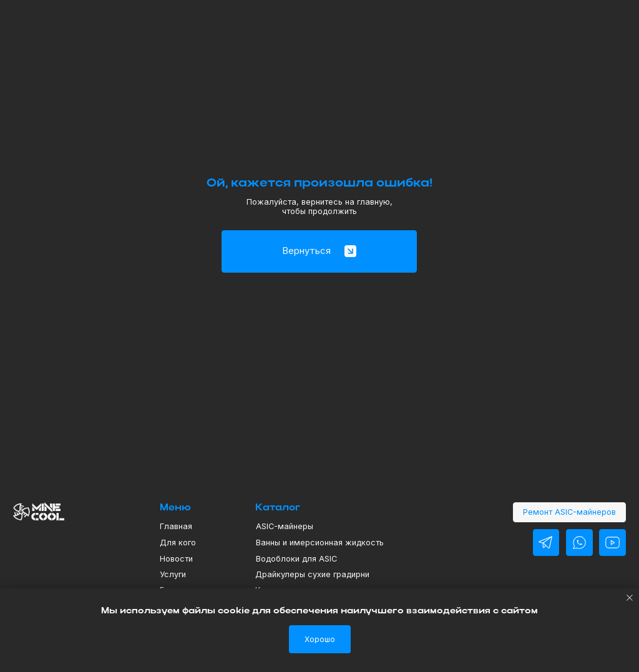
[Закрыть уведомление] (630, 598)
